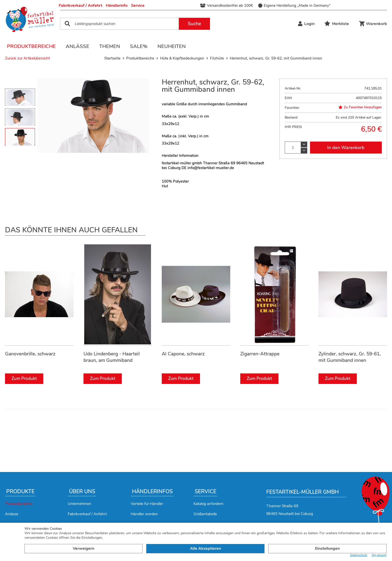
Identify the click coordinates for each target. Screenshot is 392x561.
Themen (110, 46)
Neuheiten (172, 46)
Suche (194, 24)
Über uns (82, 491)
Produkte (20, 491)
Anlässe (77, 46)
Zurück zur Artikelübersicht (27, 58)
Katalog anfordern (208, 504)
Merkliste (337, 24)
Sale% (139, 46)
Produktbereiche (31, 46)
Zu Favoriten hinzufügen (360, 107)
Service (138, 6)
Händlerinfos (152, 491)
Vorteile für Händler (147, 504)
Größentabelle (205, 514)
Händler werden (144, 514)
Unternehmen (79, 504)
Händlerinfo (117, 6)
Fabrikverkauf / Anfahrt (80, 6)
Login (306, 24)
